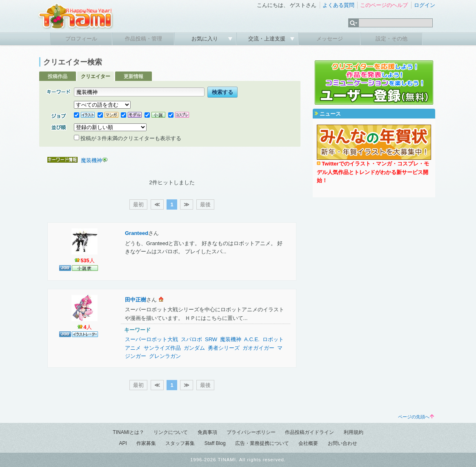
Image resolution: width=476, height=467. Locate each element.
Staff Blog (215, 443)
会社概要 (308, 443)
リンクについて (171, 432)
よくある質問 (338, 5)
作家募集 (146, 443)
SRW (211, 339)
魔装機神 (91, 160)
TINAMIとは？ (128, 432)
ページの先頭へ (416, 417)
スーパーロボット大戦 (151, 339)
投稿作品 (58, 76)
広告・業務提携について (262, 443)
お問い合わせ (343, 443)
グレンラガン (165, 356)
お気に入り (206, 39)
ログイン (425, 5)
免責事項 (207, 432)
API (123, 443)
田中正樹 (136, 300)
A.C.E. (252, 339)
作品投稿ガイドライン (309, 432)
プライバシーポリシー (251, 432)
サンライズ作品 (162, 348)
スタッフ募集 (180, 443)
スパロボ (191, 339)
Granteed (137, 233)
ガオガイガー (258, 348)
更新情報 (133, 76)
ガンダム (194, 348)
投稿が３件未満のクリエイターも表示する (128, 138)
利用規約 (354, 432)
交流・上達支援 (268, 39)
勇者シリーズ (224, 348)
